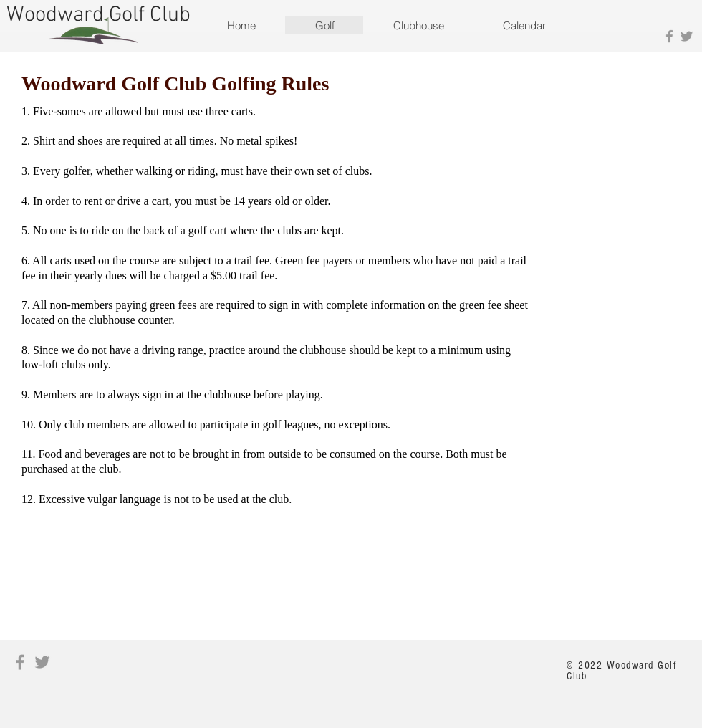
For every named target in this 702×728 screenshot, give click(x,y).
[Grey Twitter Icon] (687, 36)
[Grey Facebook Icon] (669, 36)
